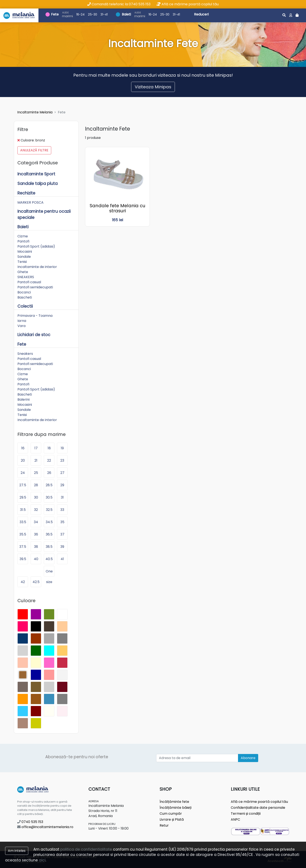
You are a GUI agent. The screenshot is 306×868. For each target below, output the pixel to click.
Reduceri (201, 14)
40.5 (49, 559)
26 (49, 473)
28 (36, 485)
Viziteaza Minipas (153, 87)
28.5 (49, 485)
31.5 (23, 510)
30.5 (49, 497)
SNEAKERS (26, 277)
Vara (21, 326)
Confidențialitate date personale (258, 808)
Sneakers (25, 354)
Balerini (23, 399)
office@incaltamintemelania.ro (45, 827)
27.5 (23, 485)
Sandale (24, 257)
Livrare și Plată (172, 819)
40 (36, 559)
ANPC (235, 819)
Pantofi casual (29, 282)
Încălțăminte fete (174, 802)
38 (36, 547)
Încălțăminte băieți (176, 808)
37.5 (23, 547)
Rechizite (26, 193)
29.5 (23, 497)
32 (36, 510)
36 (36, 534)
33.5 (23, 522)
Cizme (23, 236)
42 (23, 582)
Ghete (23, 272)
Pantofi (23, 241)
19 (62, 448)
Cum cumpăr (171, 814)
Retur (164, 825)
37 (62, 534)
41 (62, 559)
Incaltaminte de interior (37, 267)
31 (62, 497)
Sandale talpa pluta (38, 184)
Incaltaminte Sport (36, 174)
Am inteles (17, 851)
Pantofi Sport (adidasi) (36, 246)
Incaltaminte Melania (35, 112)
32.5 (49, 510)
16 (23, 448)
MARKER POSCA (30, 202)
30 (36, 497)
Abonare (248, 758)
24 (23, 473)
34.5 (49, 522)
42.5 (36, 582)
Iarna (22, 321)
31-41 (104, 14)
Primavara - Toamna (35, 316)
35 (62, 522)
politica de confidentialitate (86, 849)
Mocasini (25, 252)
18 (49, 448)
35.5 (23, 534)
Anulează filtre (34, 150)
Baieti (126, 14)
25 (36, 473)
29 (62, 485)
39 (62, 547)
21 (36, 460)
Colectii (25, 306)
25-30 (93, 14)
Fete (55, 14)
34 (36, 522)
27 (62, 473)
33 (62, 510)
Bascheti (25, 297)
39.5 (23, 559)
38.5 (49, 547)
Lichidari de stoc (34, 335)
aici (42, 860)
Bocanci (24, 292)
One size (49, 573)
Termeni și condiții (246, 814)
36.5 (49, 534)
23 (62, 460)
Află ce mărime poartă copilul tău (188, 4)
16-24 (80, 14)
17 (36, 448)
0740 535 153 (30, 822)
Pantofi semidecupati (35, 287)
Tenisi (22, 262)
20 (23, 460)
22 (49, 460)
